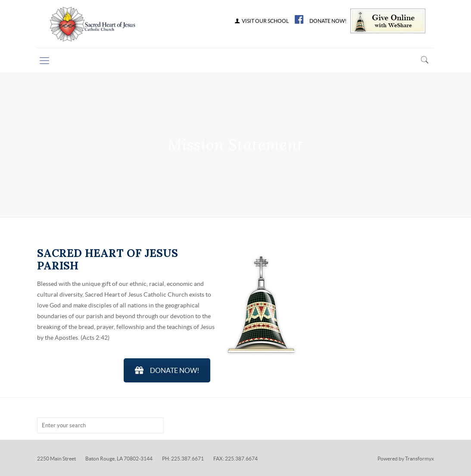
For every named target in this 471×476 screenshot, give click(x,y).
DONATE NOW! (328, 21)
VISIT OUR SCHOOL (261, 21)
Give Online (388, 21)
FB (299, 19)
